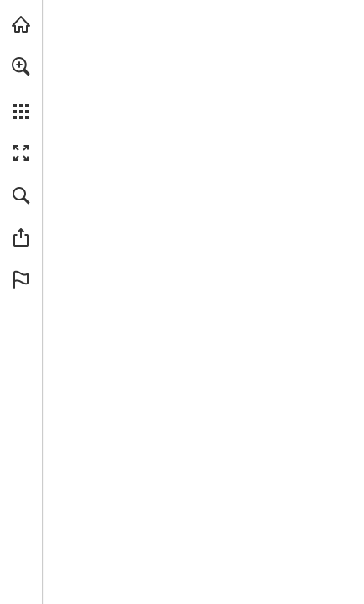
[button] (21, 66)
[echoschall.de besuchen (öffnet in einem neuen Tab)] (21, 24)
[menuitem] (21, 88)
